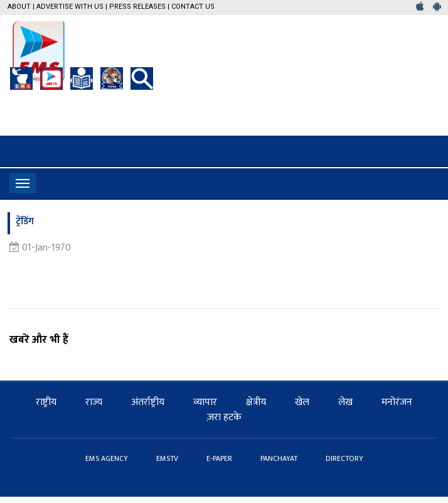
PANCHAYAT (280, 458)
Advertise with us (70, 7)
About (19, 7)
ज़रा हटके (224, 417)
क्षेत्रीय (256, 402)
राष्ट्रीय (46, 402)
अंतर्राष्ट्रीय (148, 402)
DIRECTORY (344, 458)
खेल (302, 402)
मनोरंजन (397, 402)
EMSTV (168, 458)
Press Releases (137, 7)
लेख (345, 402)
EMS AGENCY (108, 458)
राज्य (94, 402)
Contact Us (193, 7)
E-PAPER (220, 458)
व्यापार (205, 402)
